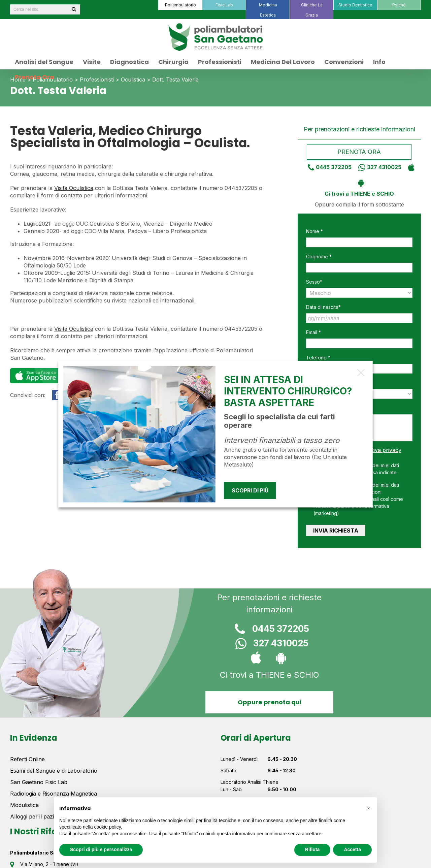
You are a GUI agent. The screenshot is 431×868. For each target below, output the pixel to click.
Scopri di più (250, 490)
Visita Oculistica (74, 188)
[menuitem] (180, 5)
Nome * (314, 231)
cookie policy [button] (108, 827)
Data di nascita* (323, 307)
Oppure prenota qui (270, 702)
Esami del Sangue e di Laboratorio (54, 771)
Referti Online (27, 759)
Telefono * (318, 358)
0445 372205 (327, 167)
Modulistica (24, 805)
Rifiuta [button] (312, 849)
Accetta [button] (352, 849)
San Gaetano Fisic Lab (39, 782)
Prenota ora (359, 152)
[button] (368, 808)
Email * (313, 332)
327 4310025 (377, 167)
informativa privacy (377, 450)
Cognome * (319, 256)
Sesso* (314, 282)
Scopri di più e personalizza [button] (101, 849)
